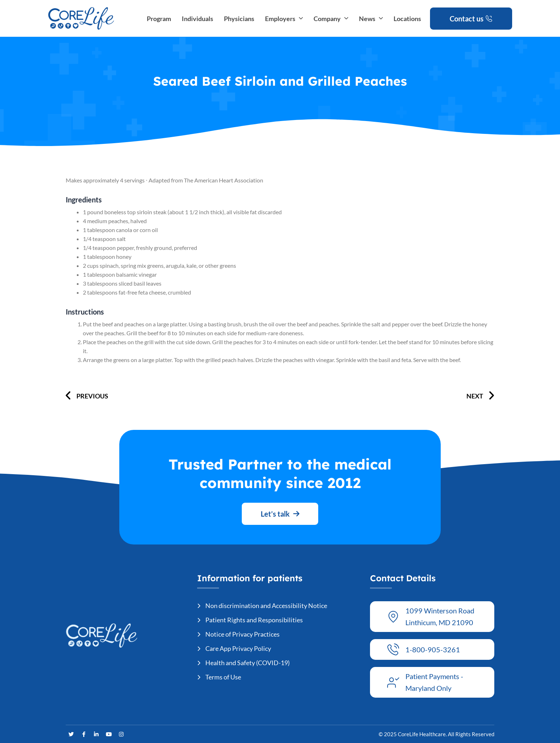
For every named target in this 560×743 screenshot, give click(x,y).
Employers (284, 19)
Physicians (239, 19)
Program (159, 19)
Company (331, 19)
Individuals (197, 19)
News (371, 19)
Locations (407, 19)
